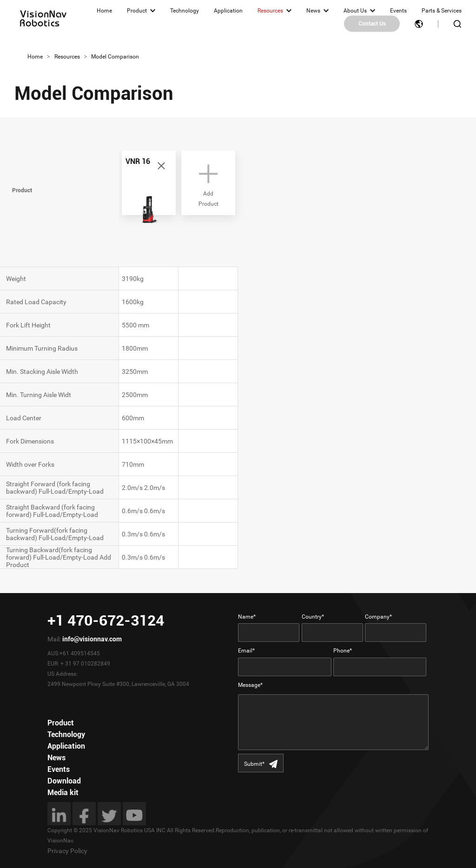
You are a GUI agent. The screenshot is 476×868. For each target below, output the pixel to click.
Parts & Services (442, 11)
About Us (355, 11)
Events (398, 11)
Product (137, 11)
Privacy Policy (67, 851)
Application (228, 11)
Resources (270, 11)
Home (104, 11)
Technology (185, 11)
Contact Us (372, 24)
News (313, 11)
